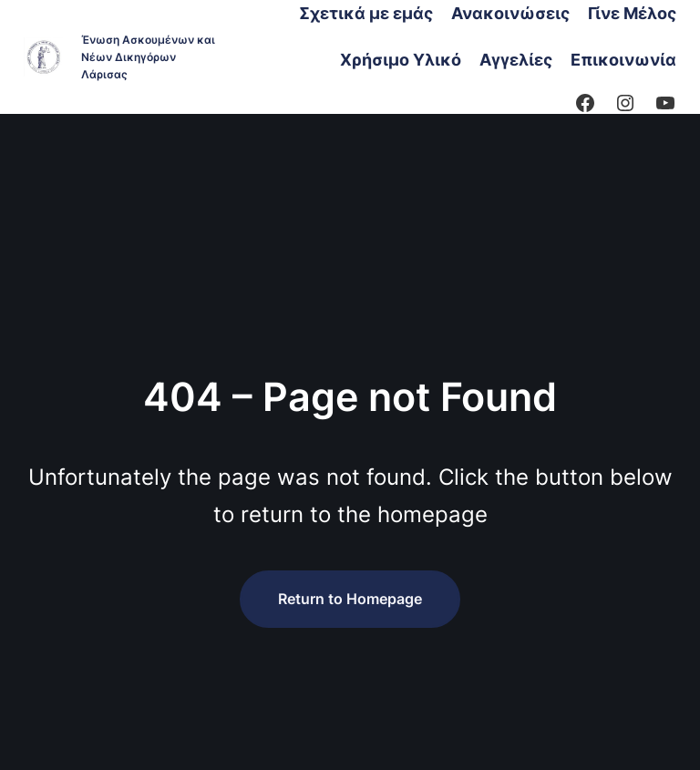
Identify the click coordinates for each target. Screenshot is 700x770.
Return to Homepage (350, 599)
